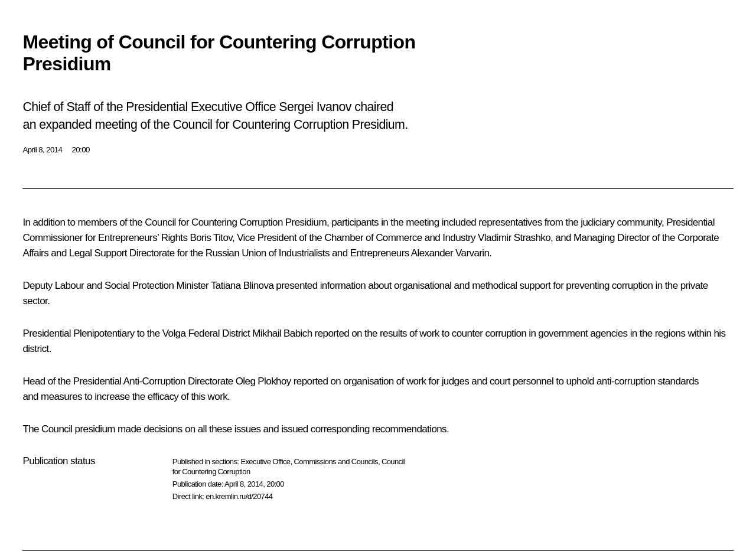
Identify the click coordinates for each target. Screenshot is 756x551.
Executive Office (265, 462)
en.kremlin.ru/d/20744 (239, 496)
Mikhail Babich (282, 333)
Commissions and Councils (336, 462)
